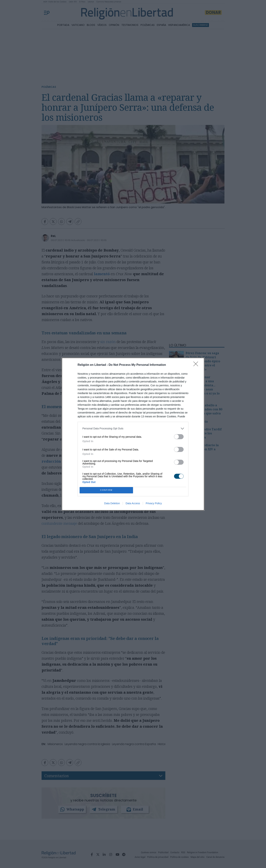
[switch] (179, 437)
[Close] (197, 365)
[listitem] (133, 429)
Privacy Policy (154, 503)
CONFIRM (106, 490)
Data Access (133, 503)
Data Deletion (112, 503)
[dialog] (133, 434)
